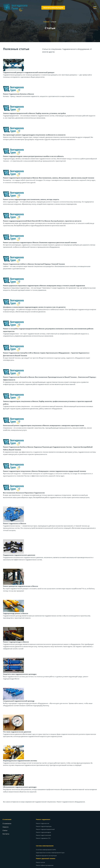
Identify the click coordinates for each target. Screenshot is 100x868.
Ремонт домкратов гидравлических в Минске (21, 586)
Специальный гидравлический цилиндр (19, 701)
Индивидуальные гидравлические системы (20, 761)
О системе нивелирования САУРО (47, 850)
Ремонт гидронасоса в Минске (15, 523)
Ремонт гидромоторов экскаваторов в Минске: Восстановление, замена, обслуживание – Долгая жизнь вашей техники (49, 178)
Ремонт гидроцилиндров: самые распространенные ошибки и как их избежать (34, 156)
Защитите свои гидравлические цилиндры (20, 674)
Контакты (7, 834)
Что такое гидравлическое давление (17, 732)
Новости (6, 827)
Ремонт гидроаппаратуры (45, 826)
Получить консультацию (53, 8)
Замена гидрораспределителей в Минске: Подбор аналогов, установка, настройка (35, 113)
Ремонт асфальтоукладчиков (45, 865)
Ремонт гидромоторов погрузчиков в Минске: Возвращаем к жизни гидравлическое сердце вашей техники (45, 471)
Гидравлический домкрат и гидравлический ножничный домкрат (29, 72)
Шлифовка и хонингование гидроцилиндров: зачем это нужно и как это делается (35, 307)
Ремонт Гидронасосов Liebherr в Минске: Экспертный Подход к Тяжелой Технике (34, 264)
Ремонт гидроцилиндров (44, 832)
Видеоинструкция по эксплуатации (47, 856)
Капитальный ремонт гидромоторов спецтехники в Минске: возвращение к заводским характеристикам (44, 425)
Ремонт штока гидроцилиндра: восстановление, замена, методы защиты (31, 199)
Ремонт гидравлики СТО (44, 838)
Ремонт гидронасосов (43, 823)
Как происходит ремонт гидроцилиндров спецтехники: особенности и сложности (35, 135)
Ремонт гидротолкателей (44, 835)
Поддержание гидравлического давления (19, 555)
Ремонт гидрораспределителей (46, 829)
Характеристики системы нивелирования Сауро (51, 853)
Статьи (6, 830)
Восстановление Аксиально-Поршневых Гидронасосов (24, 493)
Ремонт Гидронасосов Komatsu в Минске (19, 94)
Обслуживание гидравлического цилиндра (20, 787)
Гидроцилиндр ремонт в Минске (16, 613)
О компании (8, 823)
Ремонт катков (41, 862)
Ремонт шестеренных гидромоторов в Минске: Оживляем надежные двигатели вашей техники (40, 242)
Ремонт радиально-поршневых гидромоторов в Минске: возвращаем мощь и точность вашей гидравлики (44, 286)
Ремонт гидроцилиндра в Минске (16, 642)
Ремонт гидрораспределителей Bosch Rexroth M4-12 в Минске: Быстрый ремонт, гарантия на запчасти (42, 221)
